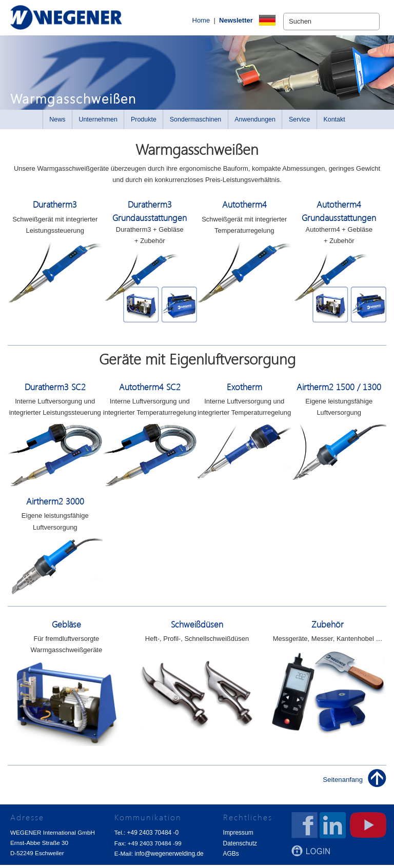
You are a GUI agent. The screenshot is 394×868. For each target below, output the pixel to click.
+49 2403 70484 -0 (152, 836)
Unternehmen (98, 123)
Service (300, 123)
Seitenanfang (343, 783)
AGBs (231, 856)
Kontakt (334, 123)
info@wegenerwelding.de (169, 856)
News (57, 123)
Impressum (238, 836)
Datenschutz (239, 846)
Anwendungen (255, 123)
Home (184, 22)
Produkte (144, 123)
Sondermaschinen (196, 123)
